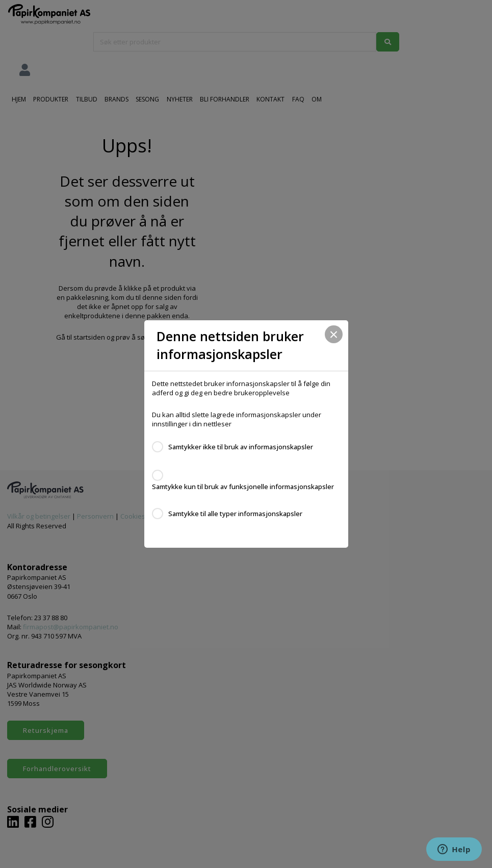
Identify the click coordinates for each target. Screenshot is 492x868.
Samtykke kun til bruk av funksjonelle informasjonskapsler (243, 487)
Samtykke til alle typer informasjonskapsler (235, 514)
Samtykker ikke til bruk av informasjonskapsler (241, 447)
